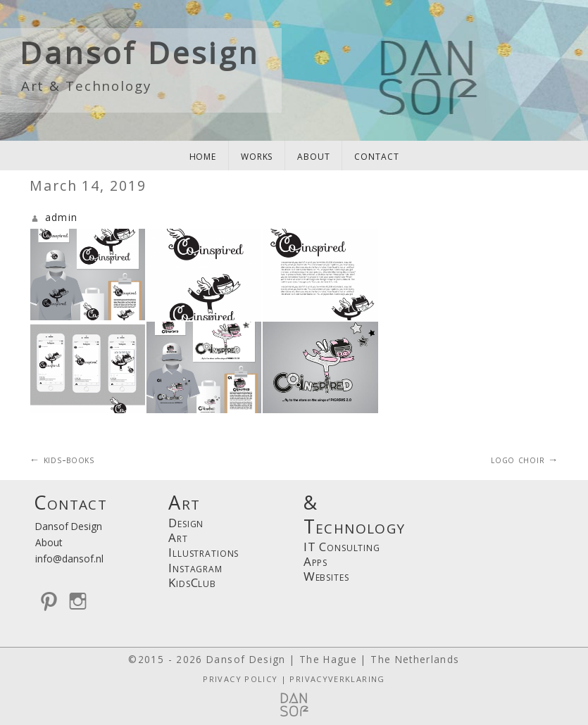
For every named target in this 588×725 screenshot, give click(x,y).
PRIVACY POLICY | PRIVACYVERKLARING (294, 679)
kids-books (62, 459)
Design (186, 523)
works (257, 155)
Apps (315, 561)
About (49, 542)
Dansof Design (139, 52)
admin (62, 217)
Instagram (195, 568)
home (203, 155)
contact (376, 155)
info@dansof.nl (69, 559)
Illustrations (204, 552)
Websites (326, 576)
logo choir (525, 459)
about (313, 155)
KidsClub (192, 582)
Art (178, 537)
